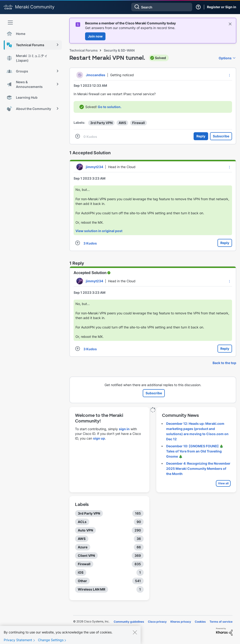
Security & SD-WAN (119, 50)
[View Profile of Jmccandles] (96, 75)
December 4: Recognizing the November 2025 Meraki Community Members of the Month (198, 469)
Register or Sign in (222, 7)
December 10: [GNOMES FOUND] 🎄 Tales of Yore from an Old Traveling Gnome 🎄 (195, 451)
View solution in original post (99, 231)
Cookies (200, 622)
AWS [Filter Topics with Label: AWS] (82, 539)
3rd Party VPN (101, 123)
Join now (95, 36)
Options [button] (225, 58)
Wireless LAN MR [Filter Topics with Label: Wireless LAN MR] (92, 589)
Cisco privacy (157, 622)
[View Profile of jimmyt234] (94, 167)
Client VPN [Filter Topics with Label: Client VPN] (86, 555)
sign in (124, 429)
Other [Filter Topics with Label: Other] (82, 581)
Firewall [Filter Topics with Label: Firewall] (84, 564)
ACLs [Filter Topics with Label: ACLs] (82, 522)
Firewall (139, 123)
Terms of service (221, 622)
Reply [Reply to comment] (225, 243)
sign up (99, 438)
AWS (122, 123)
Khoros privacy (181, 622)
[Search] (162, 7)
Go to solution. (110, 107)
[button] (229, 75)
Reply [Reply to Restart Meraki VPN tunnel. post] (201, 136)
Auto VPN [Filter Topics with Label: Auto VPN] (85, 530)
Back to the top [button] (224, 363)
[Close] (135, 636)
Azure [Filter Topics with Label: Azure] (83, 547)
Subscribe (221, 136)
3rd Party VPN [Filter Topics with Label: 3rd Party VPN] (89, 513)
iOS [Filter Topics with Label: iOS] (81, 572)
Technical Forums (84, 50)
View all (223, 483)
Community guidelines (129, 622)
